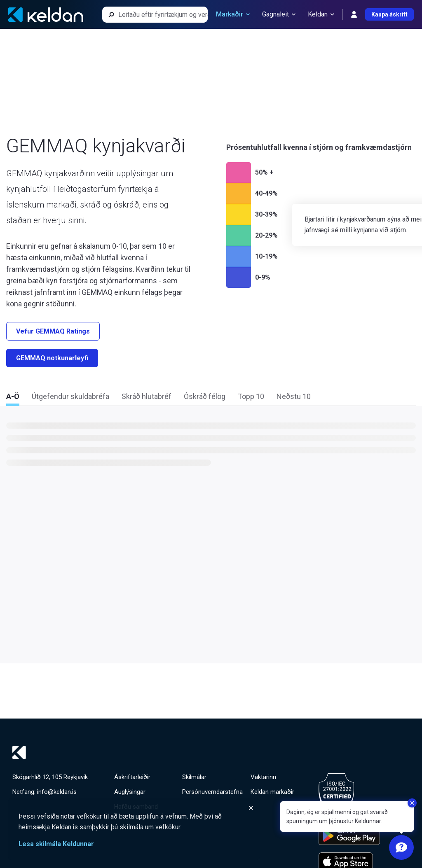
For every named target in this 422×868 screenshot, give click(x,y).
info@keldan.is (57, 792)
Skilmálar (194, 777)
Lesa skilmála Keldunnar (56, 844)
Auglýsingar (130, 792)
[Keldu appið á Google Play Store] (349, 836)
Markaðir (233, 14)
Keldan (321, 14)
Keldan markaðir (272, 792)
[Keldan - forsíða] (46, 15)
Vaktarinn (263, 777)
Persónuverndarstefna (212, 792)
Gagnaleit (279, 14)
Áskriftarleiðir (132, 777)
